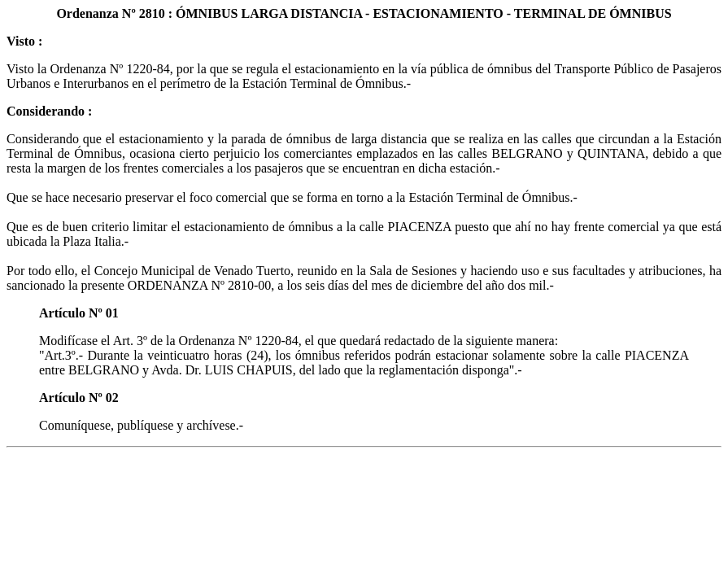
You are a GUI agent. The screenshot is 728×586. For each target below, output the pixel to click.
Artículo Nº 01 (79, 313)
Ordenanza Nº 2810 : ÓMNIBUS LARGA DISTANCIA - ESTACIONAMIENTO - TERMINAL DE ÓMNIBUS (364, 13)
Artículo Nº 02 (79, 398)
